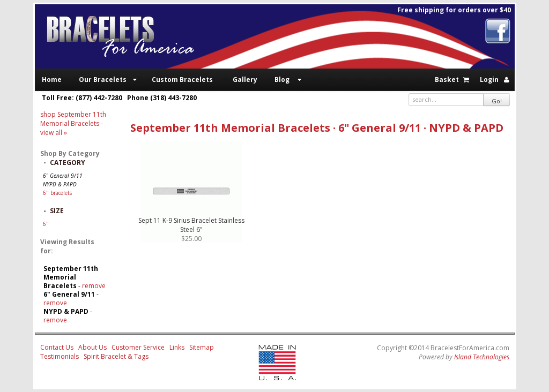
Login (489, 80)
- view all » (73, 123)
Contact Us (57, 347)
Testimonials (60, 356)
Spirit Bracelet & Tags (116, 356)
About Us (92, 347)
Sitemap (202, 347)
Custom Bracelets (182, 80)
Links (177, 347)
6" (46, 224)
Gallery (245, 80)
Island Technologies (482, 357)
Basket (447, 80)
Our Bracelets (103, 80)
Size (57, 211)
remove (94, 286)
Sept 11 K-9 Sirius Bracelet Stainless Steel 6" (191, 225)
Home (52, 80)
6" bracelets (57, 193)
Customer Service (138, 347)
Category (68, 163)
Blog (282, 80)
